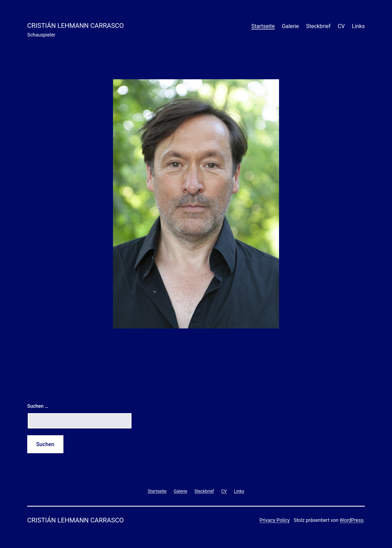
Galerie (290, 26)
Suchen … (38, 406)
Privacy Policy (275, 520)
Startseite (263, 26)
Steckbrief (318, 26)
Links (358, 26)
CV (341, 26)
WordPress (352, 520)
